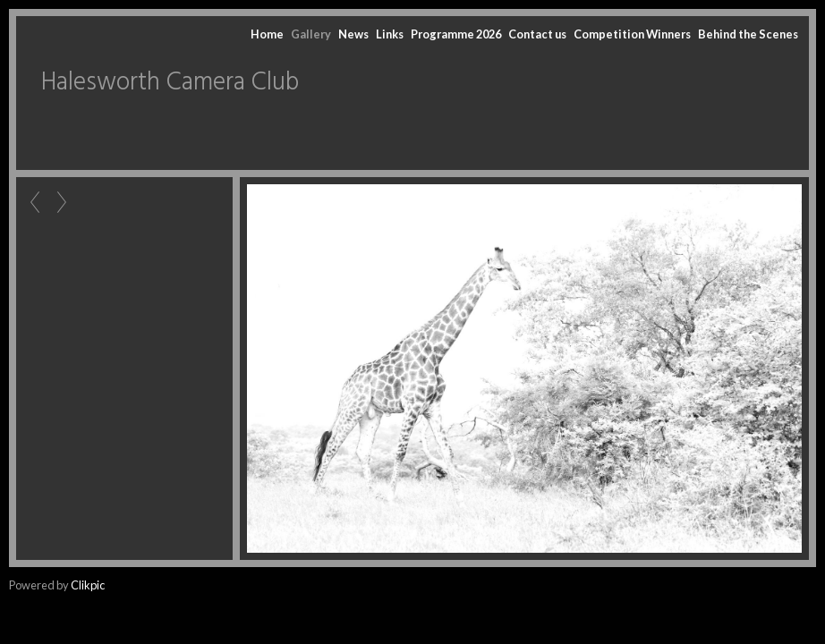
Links (390, 34)
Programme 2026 (456, 34)
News (353, 34)
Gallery (311, 34)
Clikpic (88, 585)
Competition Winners (632, 34)
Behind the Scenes (748, 34)
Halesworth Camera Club (170, 83)
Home (267, 34)
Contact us (537, 34)
